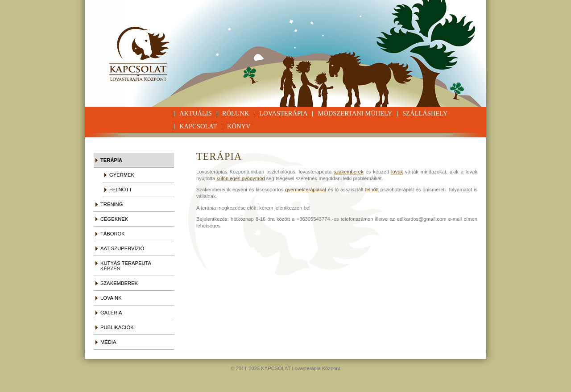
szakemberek (349, 172)
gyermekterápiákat (306, 190)
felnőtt (372, 190)
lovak (397, 172)
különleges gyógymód (240, 178)
